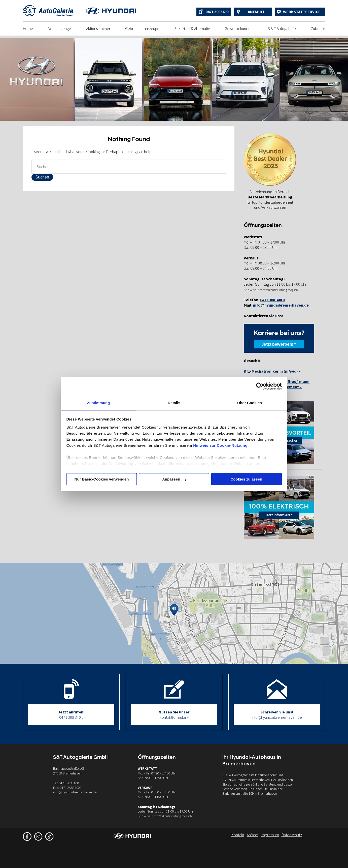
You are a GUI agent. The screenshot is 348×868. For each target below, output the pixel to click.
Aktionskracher (98, 28)
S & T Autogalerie (282, 28)
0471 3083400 (217, 12)
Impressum (270, 835)
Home (28, 28)
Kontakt (238, 835)
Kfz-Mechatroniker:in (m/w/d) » (272, 371)
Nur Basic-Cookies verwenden (102, 479)
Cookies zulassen (247, 479)
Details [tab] (174, 403)
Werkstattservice (302, 12)
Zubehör (318, 28)
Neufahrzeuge (59, 28)
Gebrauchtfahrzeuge (142, 28)
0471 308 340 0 (71, 715)
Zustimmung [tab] (99, 403)
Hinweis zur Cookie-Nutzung (220, 445)
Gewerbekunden (239, 28)
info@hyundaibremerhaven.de (281, 305)
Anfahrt (256, 12)
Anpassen (174, 479)
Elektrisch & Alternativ (192, 28)
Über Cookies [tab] (250, 403)
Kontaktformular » (174, 715)
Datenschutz (292, 835)
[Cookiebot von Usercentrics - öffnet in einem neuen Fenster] (260, 386)
